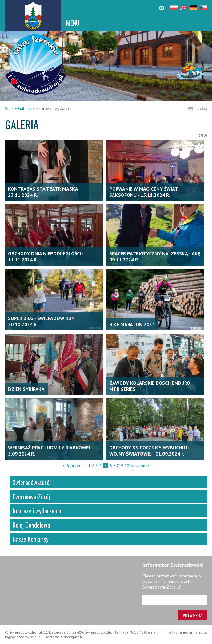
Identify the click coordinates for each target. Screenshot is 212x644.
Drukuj (201, 108)
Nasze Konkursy (31, 539)
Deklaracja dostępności (64, 637)
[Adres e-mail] (175, 600)
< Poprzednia (75, 466)
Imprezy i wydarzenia (37, 511)
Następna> (140, 466)
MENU (73, 23)
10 (127, 466)
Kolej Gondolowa (31, 525)
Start (9, 108)
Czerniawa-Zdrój (31, 496)
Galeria (25, 108)
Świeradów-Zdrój (32, 482)
